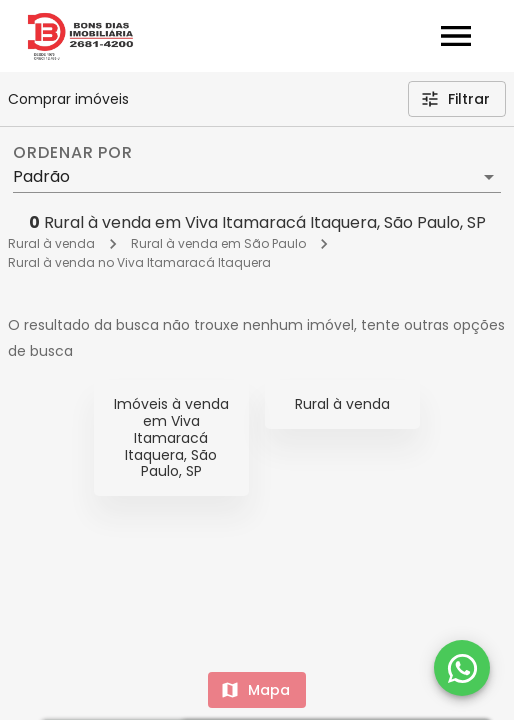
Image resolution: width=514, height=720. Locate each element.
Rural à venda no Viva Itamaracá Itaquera (139, 262)
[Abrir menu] (456, 36)
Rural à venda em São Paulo (218, 243)
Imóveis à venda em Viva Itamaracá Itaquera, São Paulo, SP (171, 437)
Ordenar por (73, 153)
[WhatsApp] (462, 668)
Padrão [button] (41, 176)
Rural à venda (51, 243)
